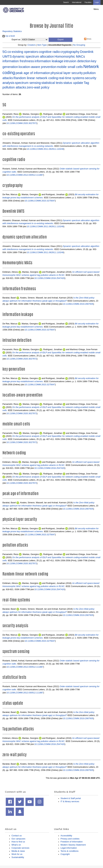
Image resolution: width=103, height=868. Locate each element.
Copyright (65, 854)
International (77, 2)
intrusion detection (77, 61)
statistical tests (52, 83)
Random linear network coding (36, 78)
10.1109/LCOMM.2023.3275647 (40, 201)
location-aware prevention (37, 67)
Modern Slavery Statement (73, 845)
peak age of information (33, 73)
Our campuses (18, 839)
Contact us (17, 836)
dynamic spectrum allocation (33, 56)
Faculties (88, 2)
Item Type (42, 45)
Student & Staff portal (71, 798)
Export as (16, 40)
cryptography (70, 52)
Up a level (9, 36)
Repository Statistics (12, 31)
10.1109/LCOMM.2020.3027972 (22, 123)
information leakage (49, 61)
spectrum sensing (28, 83)
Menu (96, 9)
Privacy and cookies (70, 839)
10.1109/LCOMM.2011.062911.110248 (45, 149)
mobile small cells (70, 67)
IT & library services (70, 801)
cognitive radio (49, 52)
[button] (61, 40)
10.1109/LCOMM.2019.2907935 (78, 304)
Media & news (18, 851)
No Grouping (79, 45)
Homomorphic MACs (70, 56)
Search (66, 2)
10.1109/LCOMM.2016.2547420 (50, 278)
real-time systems (72, 78)
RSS (87, 39)
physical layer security (67, 73)
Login (97, 2)
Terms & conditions (70, 851)
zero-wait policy (38, 87)
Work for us (17, 854)
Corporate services (20, 848)
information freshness (18, 61)
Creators (32, 45)
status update (73, 83)
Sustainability (18, 857)
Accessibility (66, 836)
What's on (16, 845)
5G (5, 52)
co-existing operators (23, 52)
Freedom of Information (72, 842)
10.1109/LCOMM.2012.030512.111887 (25, 175)
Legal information (69, 848)
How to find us (18, 842)
